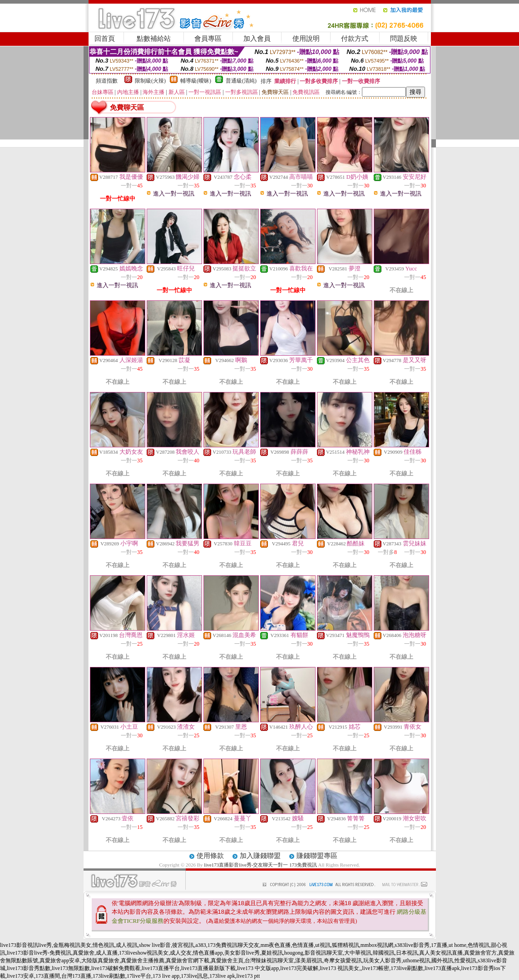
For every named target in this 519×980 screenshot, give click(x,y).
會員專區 (208, 39)
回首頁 (105, 39)
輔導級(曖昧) (196, 81)
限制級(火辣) (150, 81)
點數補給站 (154, 39)
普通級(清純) (241, 81)
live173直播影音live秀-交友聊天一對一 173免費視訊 (260, 865)
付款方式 (355, 39)
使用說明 (306, 39)
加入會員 (257, 39)
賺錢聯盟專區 (317, 856)
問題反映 (404, 39)
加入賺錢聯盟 (260, 856)
